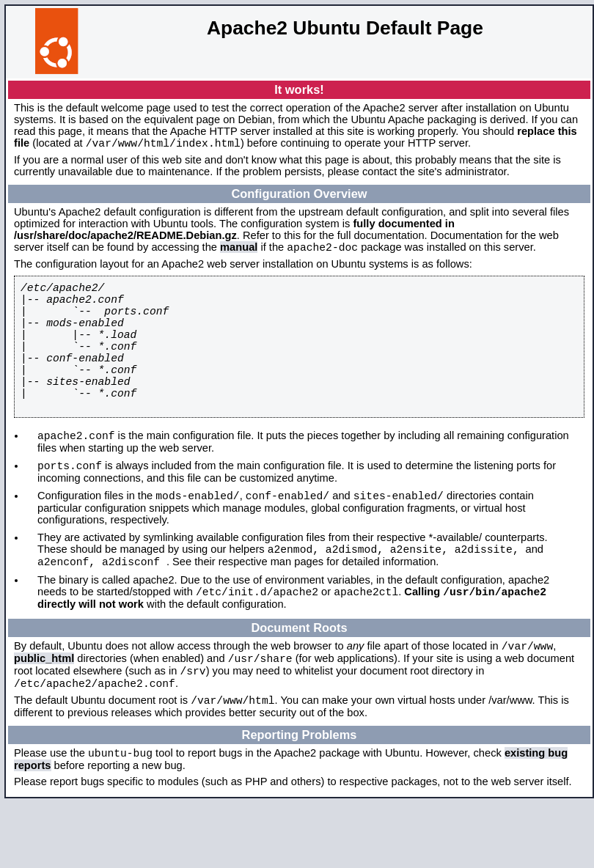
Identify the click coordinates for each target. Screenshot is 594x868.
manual (239, 251)
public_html (44, 713)
